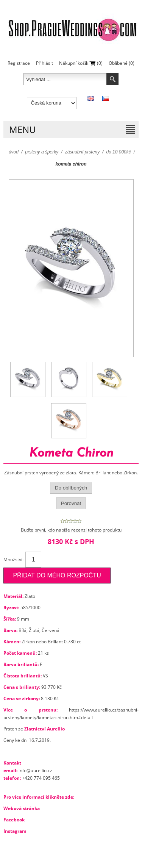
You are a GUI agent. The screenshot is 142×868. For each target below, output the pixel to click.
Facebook (14, 820)
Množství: (13, 559)
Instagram (15, 831)
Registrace (19, 63)
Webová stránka (22, 808)
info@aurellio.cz (35, 770)
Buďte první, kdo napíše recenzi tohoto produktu (71, 530)
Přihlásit (44, 63)
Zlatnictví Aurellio (44, 729)
